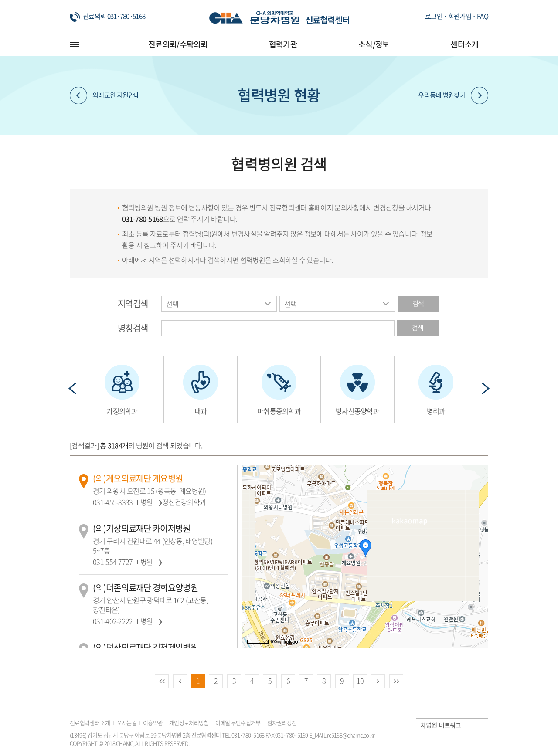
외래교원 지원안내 (105, 95)
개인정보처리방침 (189, 723)
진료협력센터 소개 (90, 723)
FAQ (483, 16)
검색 (418, 303)
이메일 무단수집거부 (238, 723)
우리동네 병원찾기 (453, 95)
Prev (72, 388)
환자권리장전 (282, 723)
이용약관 (153, 723)
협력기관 (283, 44)
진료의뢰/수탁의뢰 (178, 44)
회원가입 (460, 16)
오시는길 (127, 723)
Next (486, 388)
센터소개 (464, 44)
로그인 (434, 16)
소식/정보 (374, 44)
